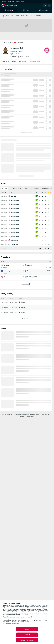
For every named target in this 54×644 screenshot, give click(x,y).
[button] (45, 6)
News (14, 62)
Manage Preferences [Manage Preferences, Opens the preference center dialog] (27, 640)
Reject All (27, 635)
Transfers (23, 62)
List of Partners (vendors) (11, 624)
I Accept (27, 629)
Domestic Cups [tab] (16, 189)
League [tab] (5, 189)
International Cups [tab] (32, 189)
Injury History (35, 62)
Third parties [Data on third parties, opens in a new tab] (25, 614)
